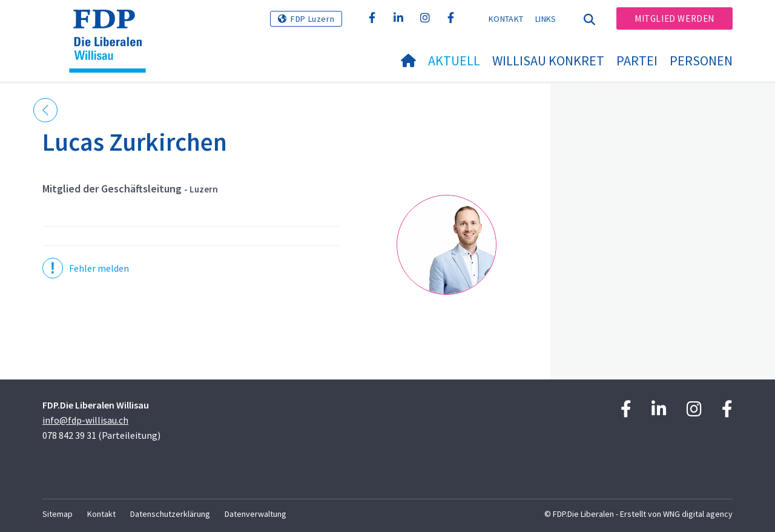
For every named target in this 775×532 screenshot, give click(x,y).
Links (546, 19)
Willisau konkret (548, 61)
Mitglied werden (674, 18)
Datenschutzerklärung (170, 514)
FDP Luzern (312, 19)
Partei (637, 61)
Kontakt (506, 19)
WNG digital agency (698, 514)
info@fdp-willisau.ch (85, 420)
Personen (701, 61)
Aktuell (454, 61)
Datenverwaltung (256, 514)
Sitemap (58, 514)
